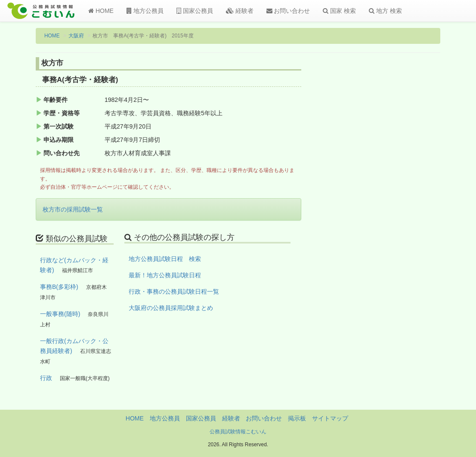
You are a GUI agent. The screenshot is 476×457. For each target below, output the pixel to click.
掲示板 (297, 418)
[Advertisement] (394, 199)
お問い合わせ (288, 11)
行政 (46, 378)
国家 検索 (339, 11)
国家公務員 (195, 11)
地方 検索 (385, 11)
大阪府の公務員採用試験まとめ (171, 308)
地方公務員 (145, 11)
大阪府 (76, 36)
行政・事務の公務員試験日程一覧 (174, 291)
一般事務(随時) (60, 314)
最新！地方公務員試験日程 (165, 275)
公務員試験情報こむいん (238, 432)
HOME (101, 11)
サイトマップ (330, 418)
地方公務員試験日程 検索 (165, 259)
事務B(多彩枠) (59, 287)
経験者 (240, 11)
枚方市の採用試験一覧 (73, 209)
